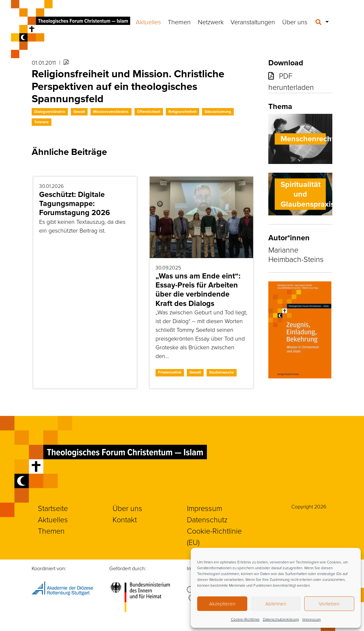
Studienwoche (221, 372)
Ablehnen (276, 604)
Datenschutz (207, 519)
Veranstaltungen (253, 22)
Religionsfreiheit (182, 112)
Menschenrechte (310, 139)
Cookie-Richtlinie (245, 619)
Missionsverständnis (111, 112)
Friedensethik (170, 372)
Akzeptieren (222, 604)
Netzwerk (211, 22)
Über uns (295, 22)
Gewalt (79, 112)
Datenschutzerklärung (281, 619)
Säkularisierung (218, 112)
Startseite (53, 508)
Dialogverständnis (50, 112)
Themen (179, 22)
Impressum (311, 619)
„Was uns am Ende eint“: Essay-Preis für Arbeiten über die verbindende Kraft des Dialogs (198, 289)
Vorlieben (329, 604)
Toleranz (42, 122)
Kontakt (125, 519)
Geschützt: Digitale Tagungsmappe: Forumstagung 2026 (75, 203)
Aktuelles (148, 22)
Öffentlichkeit (149, 112)
